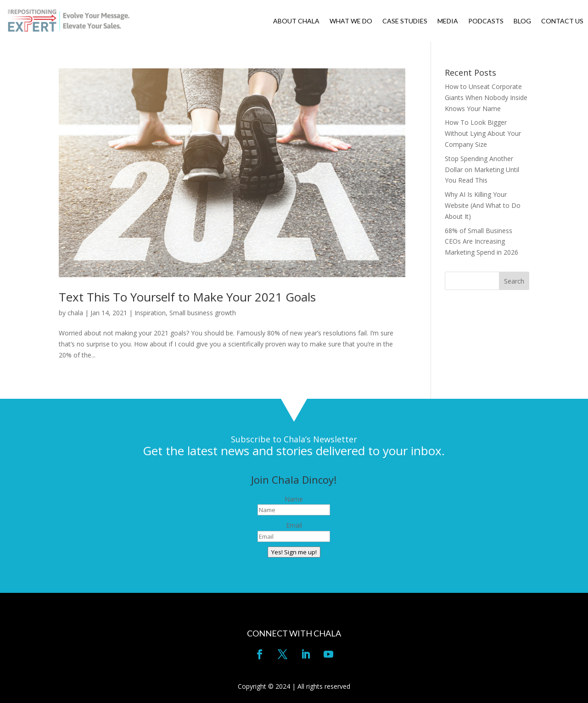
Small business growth (203, 313)
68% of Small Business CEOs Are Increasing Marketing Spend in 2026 (482, 242)
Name (294, 499)
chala (75, 313)
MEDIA (448, 21)
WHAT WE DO (351, 21)
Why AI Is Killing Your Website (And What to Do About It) (483, 205)
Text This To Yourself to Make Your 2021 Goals (187, 297)
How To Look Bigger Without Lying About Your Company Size (483, 133)
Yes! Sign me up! (294, 552)
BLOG (522, 21)
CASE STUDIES (405, 21)
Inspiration (150, 313)
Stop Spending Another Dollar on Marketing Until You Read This (482, 170)
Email (294, 525)
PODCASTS (486, 21)
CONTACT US (562, 21)
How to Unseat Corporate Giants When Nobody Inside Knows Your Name (486, 98)
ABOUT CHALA (296, 21)
